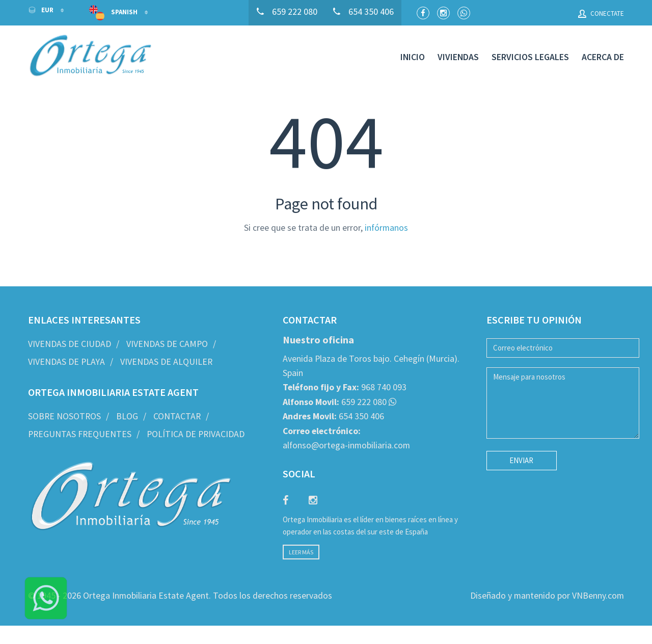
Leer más (301, 552)
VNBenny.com (598, 596)
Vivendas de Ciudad (70, 344)
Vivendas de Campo (167, 344)
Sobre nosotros (64, 416)
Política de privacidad (196, 434)
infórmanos (386, 228)
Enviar (521, 460)
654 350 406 (333, 416)
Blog (127, 416)
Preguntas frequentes (80, 434)
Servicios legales (530, 57)
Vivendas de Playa (66, 362)
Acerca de (603, 57)
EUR (42, 10)
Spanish (114, 13)
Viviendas (458, 57)
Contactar (177, 416)
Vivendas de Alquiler (166, 362)
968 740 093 (345, 387)
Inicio (413, 57)
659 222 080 (335, 402)
